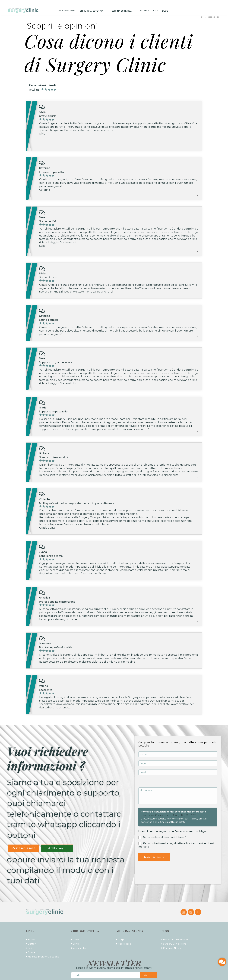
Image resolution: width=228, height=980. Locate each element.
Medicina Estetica (122, 11)
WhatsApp (57, 848)
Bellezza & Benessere (175, 940)
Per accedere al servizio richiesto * (162, 837)
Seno (76, 944)
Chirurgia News (172, 948)
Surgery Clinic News (174, 944)
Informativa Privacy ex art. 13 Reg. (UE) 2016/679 (169, 815)
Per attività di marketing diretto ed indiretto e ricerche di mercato (176, 845)
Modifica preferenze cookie (44, 957)
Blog (166, 11)
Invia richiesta (154, 857)
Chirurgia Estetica (93, 11)
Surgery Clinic (67, 11)
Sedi (156, 11)
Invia (144, 975)
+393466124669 (24, 848)
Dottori (144, 11)
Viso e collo (79, 948)
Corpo (77, 940)
